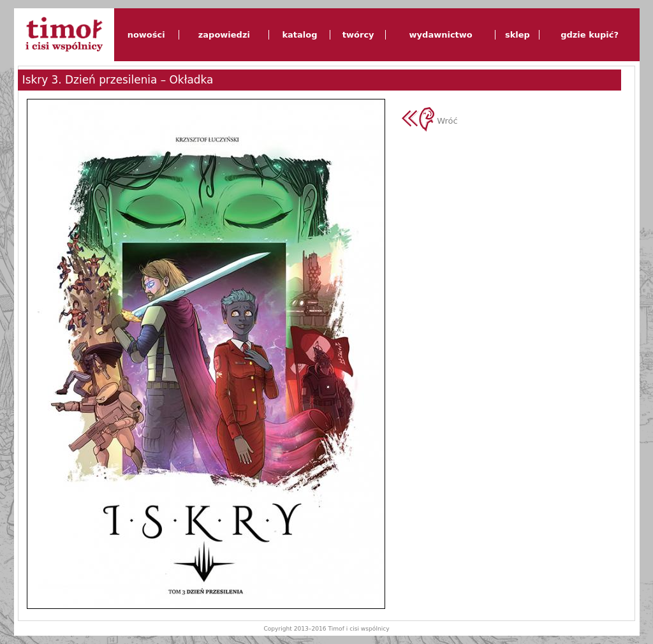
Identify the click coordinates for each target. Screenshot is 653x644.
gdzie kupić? (590, 35)
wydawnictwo (441, 35)
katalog (299, 35)
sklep (517, 35)
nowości (146, 35)
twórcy (358, 35)
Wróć (430, 121)
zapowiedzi (224, 35)
